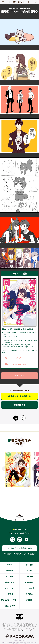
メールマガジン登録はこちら (19, 544)
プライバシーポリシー (10, 596)
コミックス (29, 567)
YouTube (29, 572)
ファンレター (10, 584)
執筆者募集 (29, 578)
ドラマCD (10, 572)
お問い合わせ (10, 602)
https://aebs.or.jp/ (26, 626)
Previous (5, 469)
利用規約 (29, 590)
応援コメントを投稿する (20, 396)
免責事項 (10, 590)
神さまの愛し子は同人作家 (20, 8)
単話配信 (10, 567)
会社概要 (29, 596)
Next (34, 469)
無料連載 (29, 561)
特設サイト (10, 578)
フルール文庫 (29, 584)
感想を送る (20, 405)
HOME (10, 561)
